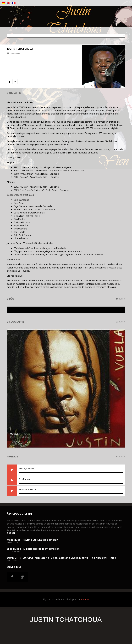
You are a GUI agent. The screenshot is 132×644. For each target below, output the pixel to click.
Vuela (14, 434)
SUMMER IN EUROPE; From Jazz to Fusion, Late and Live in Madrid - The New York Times (61, 558)
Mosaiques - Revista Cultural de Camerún (32, 540)
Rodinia (85, 599)
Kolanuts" (39, 281)
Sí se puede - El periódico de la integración (33, 549)
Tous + (121, 299)
